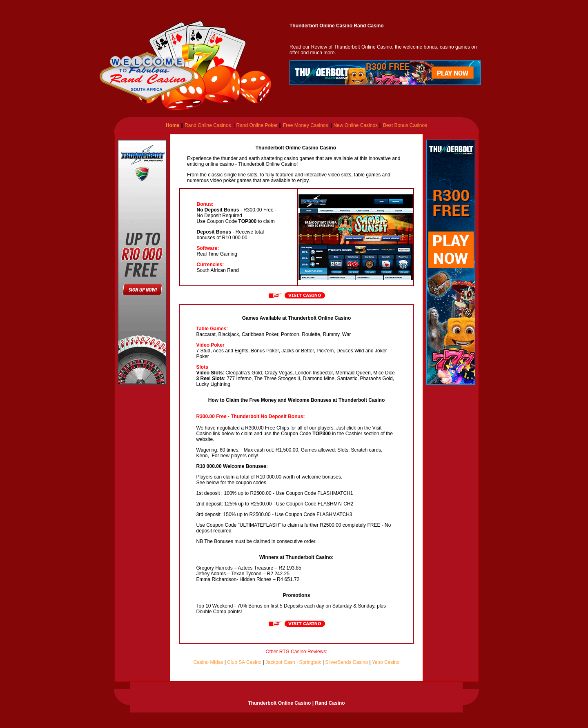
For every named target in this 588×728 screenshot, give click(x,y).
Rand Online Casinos (207, 125)
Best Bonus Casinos (405, 125)
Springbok (310, 662)
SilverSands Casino (346, 662)
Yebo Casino (386, 662)
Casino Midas (208, 662)
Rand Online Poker (257, 125)
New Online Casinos (356, 125)
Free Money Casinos (306, 125)
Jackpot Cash (280, 662)
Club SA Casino (244, 662)
